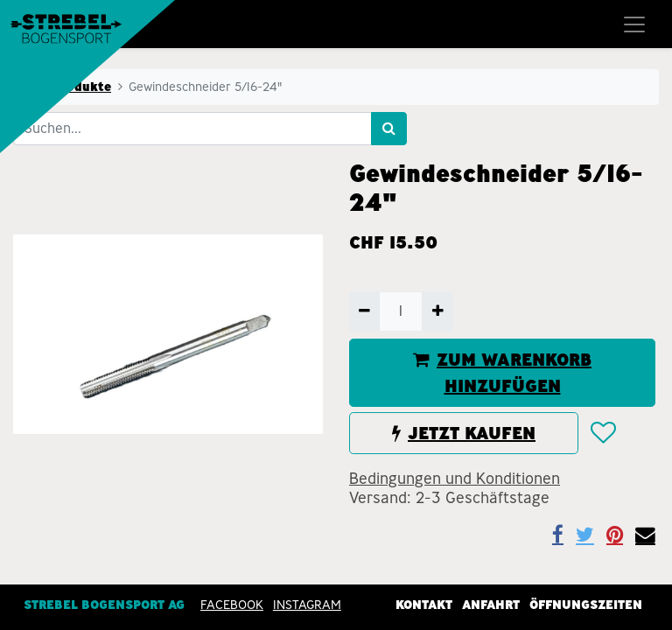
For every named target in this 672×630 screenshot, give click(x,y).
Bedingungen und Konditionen (455, 479)
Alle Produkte (67, 87)
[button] (602, 434)
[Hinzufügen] (437, 311)
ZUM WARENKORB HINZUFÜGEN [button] (502, 373)
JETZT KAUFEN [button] (464, 433)
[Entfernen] (364, 311)
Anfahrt (491, 605)
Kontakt (424, 605)
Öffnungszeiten (586, 605)
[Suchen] (389, 129)
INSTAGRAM (307, 605)
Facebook (232, 605)
